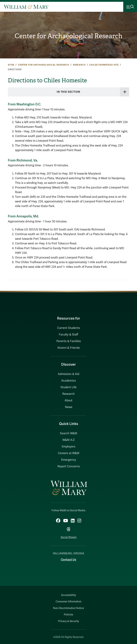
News (69, 407)
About (68, 401)
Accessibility (68, 595)
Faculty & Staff (68, 335)
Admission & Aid (68, 374)
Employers (68, 447)
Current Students (68, 328)
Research (79, 65)
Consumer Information (68, 602)
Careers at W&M (69, 453)
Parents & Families (69, 341)
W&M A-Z (69, 440)
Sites (11, 65)
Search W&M (69, 433)
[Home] (26, 7)
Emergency (69, 460)
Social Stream (69, 537)
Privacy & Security (69, 621)
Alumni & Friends (68, 348)
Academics (68, 381)
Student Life (68, 387)
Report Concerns (69, 466)
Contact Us (68, 560)
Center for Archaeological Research (68, 36)
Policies (68, 615)
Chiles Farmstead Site (104, 65)
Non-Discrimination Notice (68, 608)
